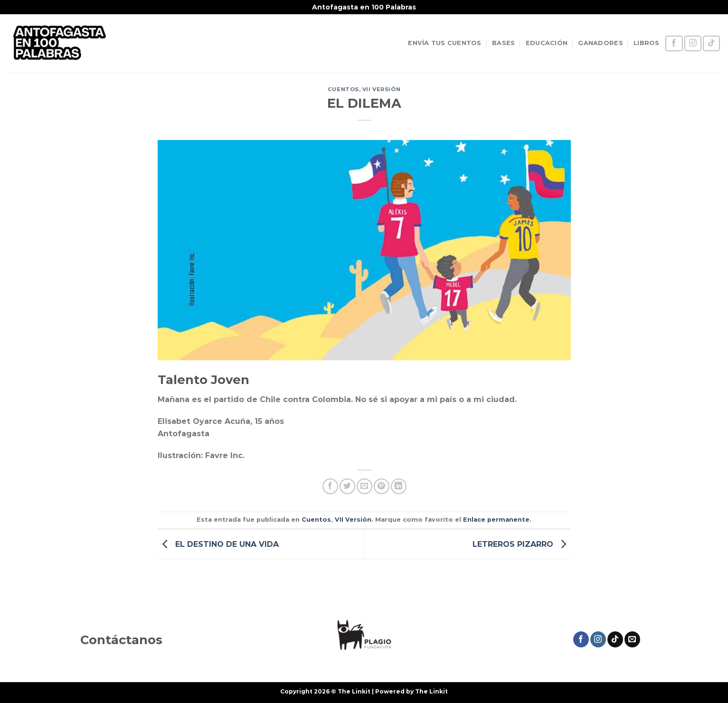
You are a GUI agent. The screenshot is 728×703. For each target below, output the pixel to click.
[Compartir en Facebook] (330, 486)
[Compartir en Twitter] (347, 486)
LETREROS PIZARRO (522, 544)
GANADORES (600, 43)
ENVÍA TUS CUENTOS (444, 43)
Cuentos (343, 89)
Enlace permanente (496, 520)
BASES (503, 43)
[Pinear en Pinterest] (382, 486)
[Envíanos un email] (632, 639)
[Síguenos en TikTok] (711, 43)
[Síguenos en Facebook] (674, 43)
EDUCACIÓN (547, 43)
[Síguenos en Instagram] (693, 43)
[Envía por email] (364, 486)
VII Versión (381, 89)
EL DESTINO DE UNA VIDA (218, 544)
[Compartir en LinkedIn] (399, 486)
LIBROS (647, 43)
